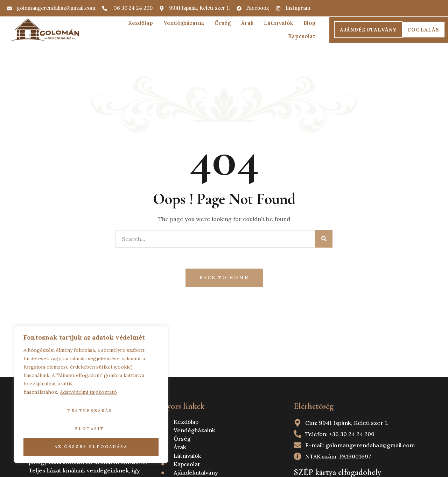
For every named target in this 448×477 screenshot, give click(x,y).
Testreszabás (90, 411)
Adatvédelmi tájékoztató (88, 392)
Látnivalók (278, 23)
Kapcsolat (302, 36)
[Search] (324, 239)
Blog (309, 23)
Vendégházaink (184, 23)
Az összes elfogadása (91, 447)
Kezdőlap (141, 23)
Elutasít (90, 429)
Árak (247, 23)
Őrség (223, 23)
